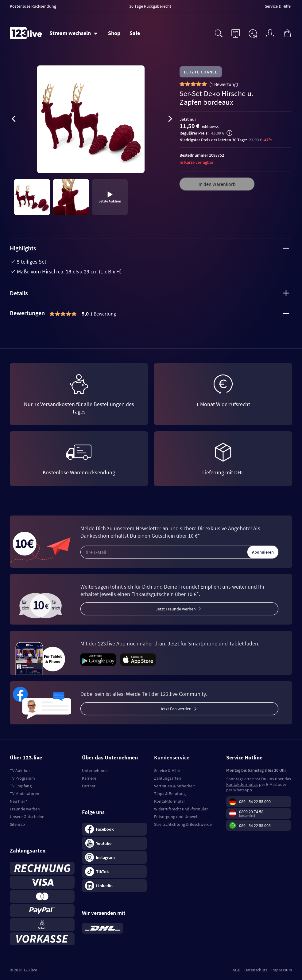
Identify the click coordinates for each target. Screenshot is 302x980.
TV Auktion (20, 770)
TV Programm (22, 778)
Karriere (89, 778)
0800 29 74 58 (251, 812)
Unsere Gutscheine (27, 817)
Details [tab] (149, 293)
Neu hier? (18, 801)
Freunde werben (25, 809)
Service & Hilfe (167, 770)
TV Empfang (21, 786)
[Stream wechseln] (74, 33)
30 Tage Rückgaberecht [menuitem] (150, 6)
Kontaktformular (170, 801)
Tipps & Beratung (170, 794)
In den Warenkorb (217, 184)
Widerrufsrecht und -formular (181, 809)
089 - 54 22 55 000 (255, 802)
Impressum (282, 970)
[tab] (151, 314)
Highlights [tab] (149, 248)
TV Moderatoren (25, 794)
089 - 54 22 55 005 (255, 825)
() (224, 84)
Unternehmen (95, 770)
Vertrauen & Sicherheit (174, 786)
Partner (89, 786)
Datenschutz (256, 970)
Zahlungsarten (168, 778)
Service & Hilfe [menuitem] (278, 6)
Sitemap (17, 824)
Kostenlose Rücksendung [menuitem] (33, 6)
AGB (236, 970)
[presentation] (14, 120)
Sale (135, 33)
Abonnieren (263, 552)
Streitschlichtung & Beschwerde (183, 824)
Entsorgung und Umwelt (176, 817)
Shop (114, 33)
